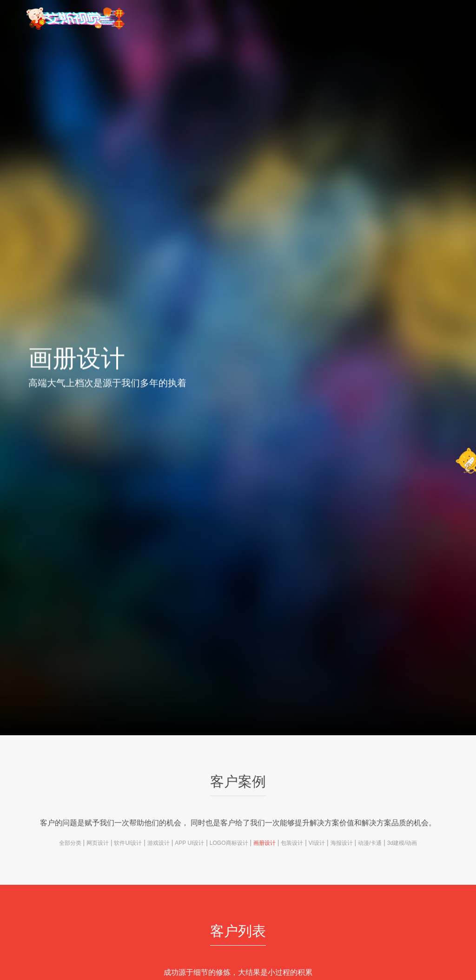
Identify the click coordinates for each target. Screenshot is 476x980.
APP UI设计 (189, 843)
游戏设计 (159, 843)
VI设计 (317, 843)
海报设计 (342, 843)
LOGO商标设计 (229, 843)
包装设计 (292, 843)
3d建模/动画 (402, 843)
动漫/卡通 (370, 843)
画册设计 (264, 843)
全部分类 (70, 843)
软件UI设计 (128, 843)
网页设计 (98, 843)
